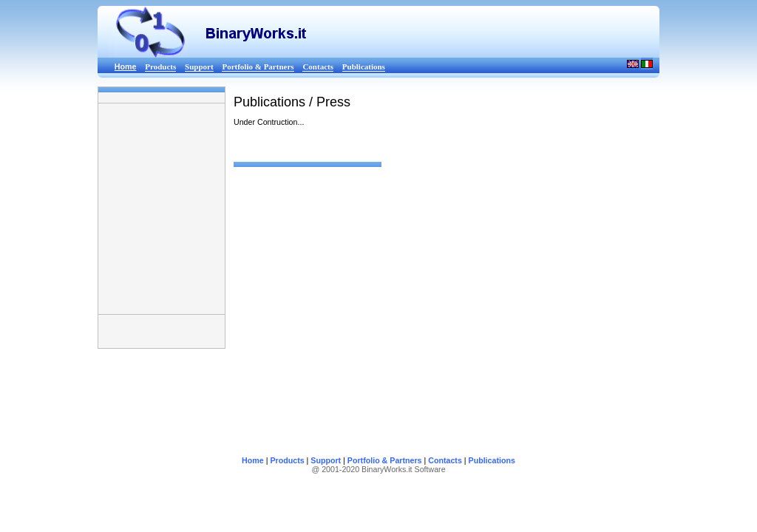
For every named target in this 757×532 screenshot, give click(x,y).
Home (253, 460)
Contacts (318, 66)
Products (160, 66)
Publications (364, 66)
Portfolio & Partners (258, 66)
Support (199, 66)
